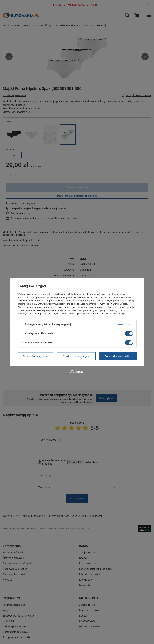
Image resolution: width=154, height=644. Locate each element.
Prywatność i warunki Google (112, 304)
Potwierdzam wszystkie (118, 356)
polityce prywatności (115, 301)
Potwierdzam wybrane (35, 356)
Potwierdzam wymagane (76, 356)
